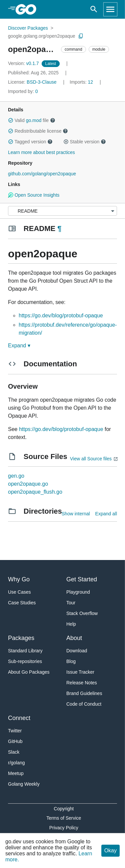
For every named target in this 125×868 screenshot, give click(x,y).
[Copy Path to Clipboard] (81, 36)
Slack (14, 752)
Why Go (19, 579)
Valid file (32, 120)
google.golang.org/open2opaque (42, 36)
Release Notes (82, 683)
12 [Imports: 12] (82, 82)
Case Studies (22, 603)
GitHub (15, 741)
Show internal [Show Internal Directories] (76, 514)
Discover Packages (28, 28)
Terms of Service (64, 818)
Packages (21, 638)
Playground (78, 592)
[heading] (28, 9)
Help (71, 624)
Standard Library (25, 651)
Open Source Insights (34, 195)
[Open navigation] (110, 9)
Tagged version (30, 142)
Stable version (85, 142)
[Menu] (62, 211)
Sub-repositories (25, 661)
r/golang (16, 763)
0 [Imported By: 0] (23, 91)
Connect (19, 718)
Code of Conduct (84, 704)
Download (77, 651)
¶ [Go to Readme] (59, 228)
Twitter (15, 731)
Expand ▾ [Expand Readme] (19, 345)
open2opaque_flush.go (35, 492)
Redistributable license (38, 131)
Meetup (16, 773)
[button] (11, 120)
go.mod (34, 120)
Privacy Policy (64, 828)
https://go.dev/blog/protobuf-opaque (61, 315)
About (74, 638)
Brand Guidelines (84, 693)
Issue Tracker (80, 672)
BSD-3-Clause (41, 82)
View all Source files (91, 459)
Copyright (64, 809)
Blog (71, 661)
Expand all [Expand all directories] (106, 514)
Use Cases (19, 592)
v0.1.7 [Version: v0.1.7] (24, 63)
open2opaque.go (28, 484)
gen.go (16, 476)
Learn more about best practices (41, 152)
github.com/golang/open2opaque (42, 174)
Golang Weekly (24, 784)
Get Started (82, 579)
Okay (110, 850)
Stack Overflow (82, 613)
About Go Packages (29, 672)
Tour (71, 603)
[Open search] (94, 9)
